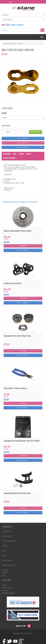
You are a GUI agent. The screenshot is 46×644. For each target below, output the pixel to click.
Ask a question (22, 143)
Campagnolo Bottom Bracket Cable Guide (17, 493)
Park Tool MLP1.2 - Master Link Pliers (15, 388)
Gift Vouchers (7, 536)
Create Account (7, 587)
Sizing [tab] (15, 154)
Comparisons (7, 531)
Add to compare (22, 138)
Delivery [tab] (29, 154)
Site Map (5, 570)
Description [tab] (7, 154)
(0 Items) (13, 25)
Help (4, 576)
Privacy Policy (7, 560)
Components (13, 43)
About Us (5, 546)
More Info (23, 246)
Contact (5, 573)
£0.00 (7, 25)
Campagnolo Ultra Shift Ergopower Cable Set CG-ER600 (22, 441)
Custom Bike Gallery (9, 541)
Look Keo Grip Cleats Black (12, 283)
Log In (10, 2)
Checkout (20, 25)
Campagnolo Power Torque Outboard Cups (17, 336)
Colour (4, 113)
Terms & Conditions (9, 565)
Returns (5, 555)
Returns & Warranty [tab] (9, 158)
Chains (20, 43)
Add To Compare (22, 250)
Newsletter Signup (8, 593)
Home (5, 43)
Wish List (5, 590)
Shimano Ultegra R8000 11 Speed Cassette (17, 231)
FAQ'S (4, 551)
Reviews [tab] (21, 154)
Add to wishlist (22, 147)
